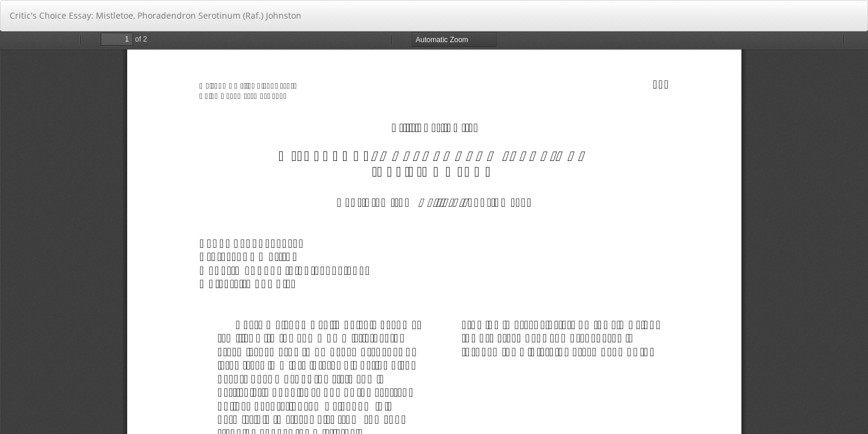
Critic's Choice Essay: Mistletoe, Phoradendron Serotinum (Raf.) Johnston (156, 15)
